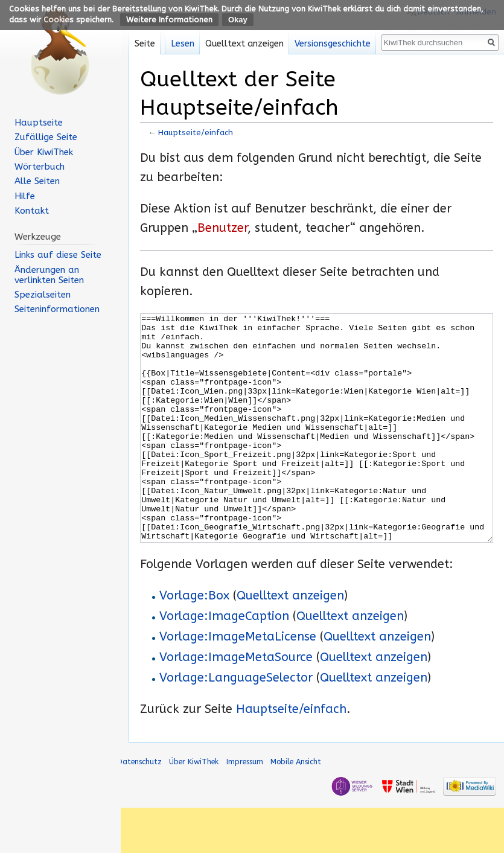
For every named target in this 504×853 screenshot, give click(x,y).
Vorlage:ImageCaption (224, 661)
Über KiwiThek (44, 152)
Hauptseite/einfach (196, 133)
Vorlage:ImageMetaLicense (238, 682)
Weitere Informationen (169, 20)
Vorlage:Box (194, 641)
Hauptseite (39, 123)
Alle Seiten (37, 181)
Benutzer (222, 228)
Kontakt (32, 211)
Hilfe (25, 196)
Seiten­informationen (57, 309)
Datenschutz (139, 807)
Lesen (183, 44)
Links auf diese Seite (58, 255)
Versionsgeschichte (333, 44)
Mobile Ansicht (296, 807)
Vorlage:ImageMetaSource (236, 702)
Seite (145, 44)
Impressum (245, 807)
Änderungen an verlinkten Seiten (49, 275)
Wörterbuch (40, 167)
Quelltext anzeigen (290, 641)
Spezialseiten (43, 295)
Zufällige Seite (46, 137)
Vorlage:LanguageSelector (236, 723)
